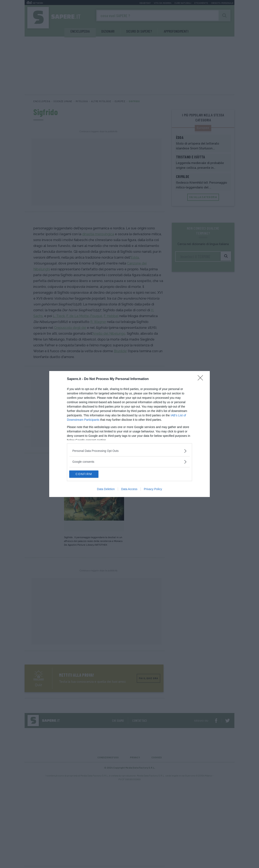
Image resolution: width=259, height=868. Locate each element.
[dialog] (129, 434)
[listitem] (129, 451)
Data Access (129, 490)
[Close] (202, 379)
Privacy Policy (153, 490)
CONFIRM (89, 474)
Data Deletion (106, 490)
